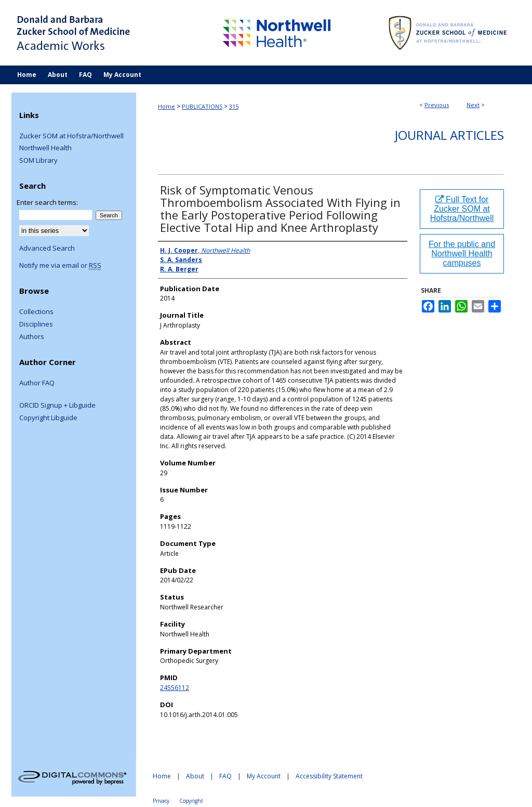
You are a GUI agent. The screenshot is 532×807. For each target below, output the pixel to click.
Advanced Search (47, 248)
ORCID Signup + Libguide (57, 406)
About (195, 776)
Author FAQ (37, 383)
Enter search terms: (47, 202)
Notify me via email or (60, 266)
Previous (437, 105)
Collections (36, 312)
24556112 (175, 688)
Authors (32, 337)
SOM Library (38, 161)
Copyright (191, 801)
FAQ (225, 776)
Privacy (161, 801)
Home (167, 106)
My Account (264, 776)
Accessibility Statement (329, 776)
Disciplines (36, 324)
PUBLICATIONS (202, 106)
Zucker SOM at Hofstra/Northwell (71, 136)
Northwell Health (45, 148)
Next (473, 105)
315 (234, 106)
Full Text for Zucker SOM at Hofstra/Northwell (462, 209)
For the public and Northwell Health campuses (462, 253)
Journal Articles (449, 135)
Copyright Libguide (48, 418)
